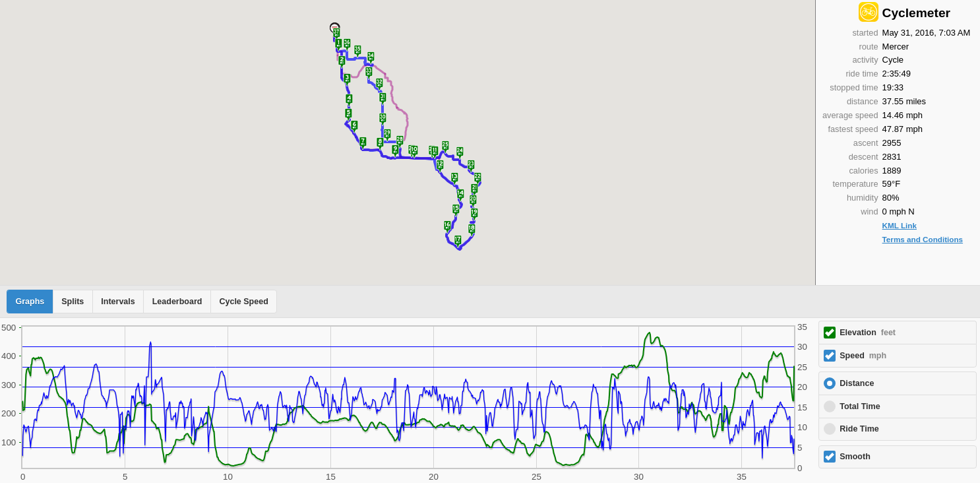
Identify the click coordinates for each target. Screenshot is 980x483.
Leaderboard (177, 302)
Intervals (118, 302)
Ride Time (859, 429)
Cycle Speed (243, 302)
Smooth (855, 457)
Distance (857, 383)
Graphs (30, 302)
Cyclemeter (916, 13)
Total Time (860, 406)
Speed (863, 356)
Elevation (868, 333)
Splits (73, 302)
